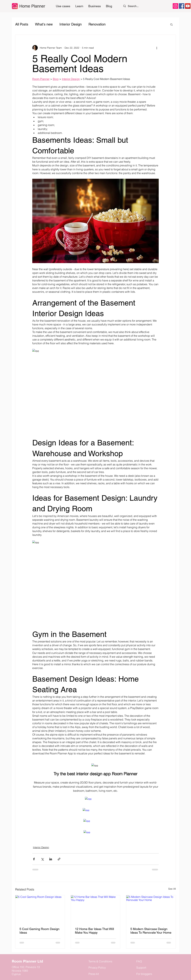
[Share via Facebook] (34, 859)
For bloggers (144, 974)
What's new (44, 24)
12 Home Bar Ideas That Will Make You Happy (94, 931)
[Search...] (135, 6)
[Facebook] (182, 6)
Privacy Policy (97, 968)
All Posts (22, 24)
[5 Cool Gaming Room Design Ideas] (40, 909)
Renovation (97, 24)
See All (172, 889)
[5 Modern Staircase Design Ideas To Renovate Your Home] (151, 909)
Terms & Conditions (100, 961)
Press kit (94, 974)
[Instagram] (175, 6)
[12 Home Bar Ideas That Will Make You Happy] (96, 909)
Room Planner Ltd (27, 961)
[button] (79, 6)
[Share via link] (59, 859)
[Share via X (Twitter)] (42, 859)
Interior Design (71, 24)
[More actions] (157, 48)
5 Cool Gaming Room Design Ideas (39, 931)
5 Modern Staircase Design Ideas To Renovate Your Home (151, 931)
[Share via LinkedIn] (51, 859)
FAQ (139, 961)
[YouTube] (188, 6)
